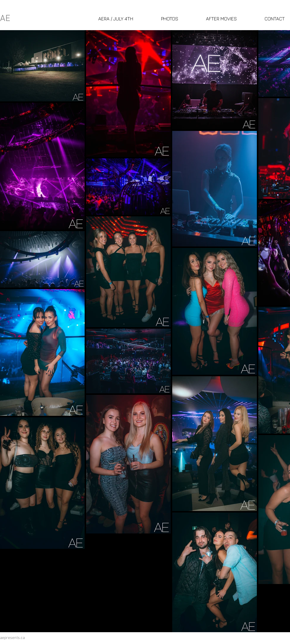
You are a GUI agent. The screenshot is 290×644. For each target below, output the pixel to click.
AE (5, 19)
